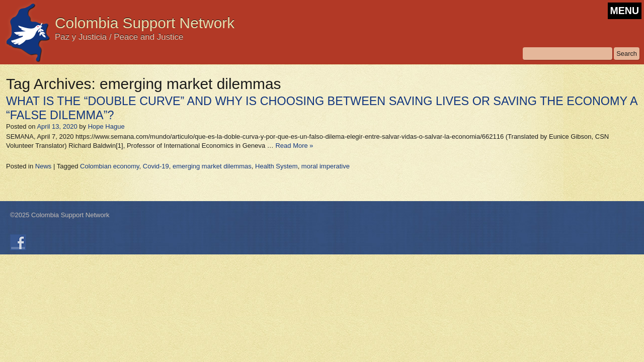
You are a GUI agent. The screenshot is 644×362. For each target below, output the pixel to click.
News (44, 166)
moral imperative (326, 166)
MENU (625, 11)
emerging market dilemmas (212, 166)
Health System (276, 166)
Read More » (294, 146)
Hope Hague (106, 126)
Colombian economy (110, 166)
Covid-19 (156, 166)
